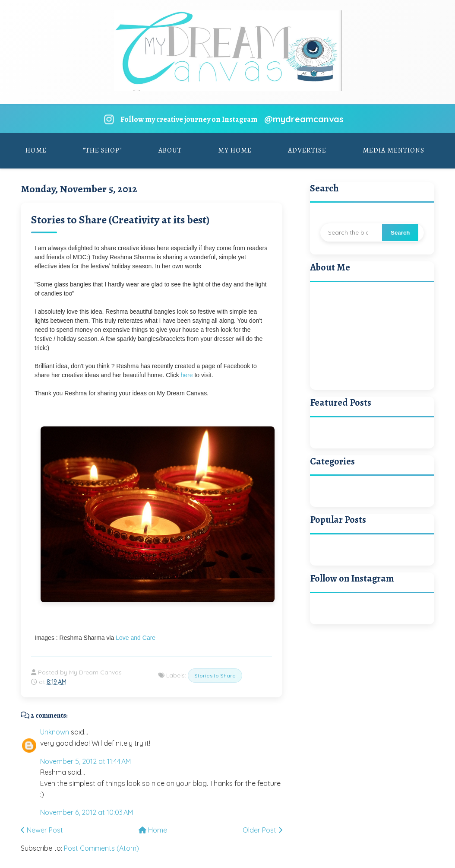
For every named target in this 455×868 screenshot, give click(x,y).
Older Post (262, 830)
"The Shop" (103, 150)
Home (36, 150)
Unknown (55, 732)
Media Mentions (393, 150)
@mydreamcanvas (304, 119)
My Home (235, 150)
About (170, 150)
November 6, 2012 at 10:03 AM (87, 812)
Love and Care (136, 638)
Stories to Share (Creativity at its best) (120, 220)
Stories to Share (215, 676)
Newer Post (42, 830)
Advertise (307, 150)
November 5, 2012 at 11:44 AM (85, 761)
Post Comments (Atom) (101, 848)
